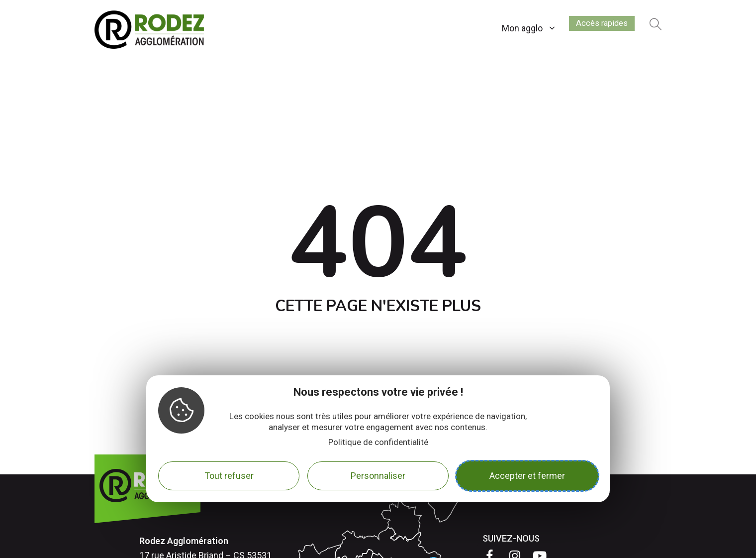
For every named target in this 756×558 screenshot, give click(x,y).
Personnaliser (378, 476)
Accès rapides (594, 26)
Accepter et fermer (527, 476)
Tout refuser (229, 476)
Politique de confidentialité (378, 442)
